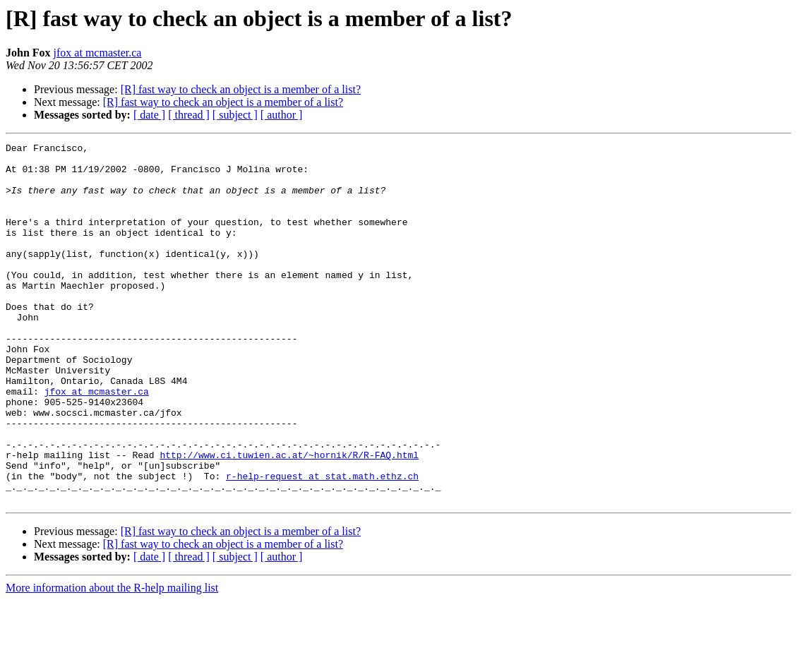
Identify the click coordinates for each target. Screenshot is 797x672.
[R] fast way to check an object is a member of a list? (241, 89)
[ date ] (149, 115)
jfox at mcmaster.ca (98, 53)
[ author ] (282, 115)
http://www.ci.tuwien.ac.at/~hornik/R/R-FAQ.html (289, 518)
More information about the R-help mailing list (112, 660)
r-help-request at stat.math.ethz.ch (322, 544)
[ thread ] (189, 115)
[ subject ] (235, 115)
